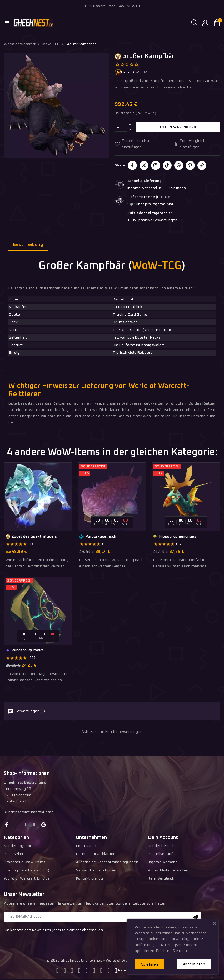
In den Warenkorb (178, 127)
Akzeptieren (194, 964)
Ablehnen (150, 964)
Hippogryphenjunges (175, 537)
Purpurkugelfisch (98, 537)
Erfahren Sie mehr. (173, 951)
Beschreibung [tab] (28, 245)
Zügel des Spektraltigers (31, 537)
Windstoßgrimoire (25, 650)
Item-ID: (125, 72)
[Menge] (121, 127)
